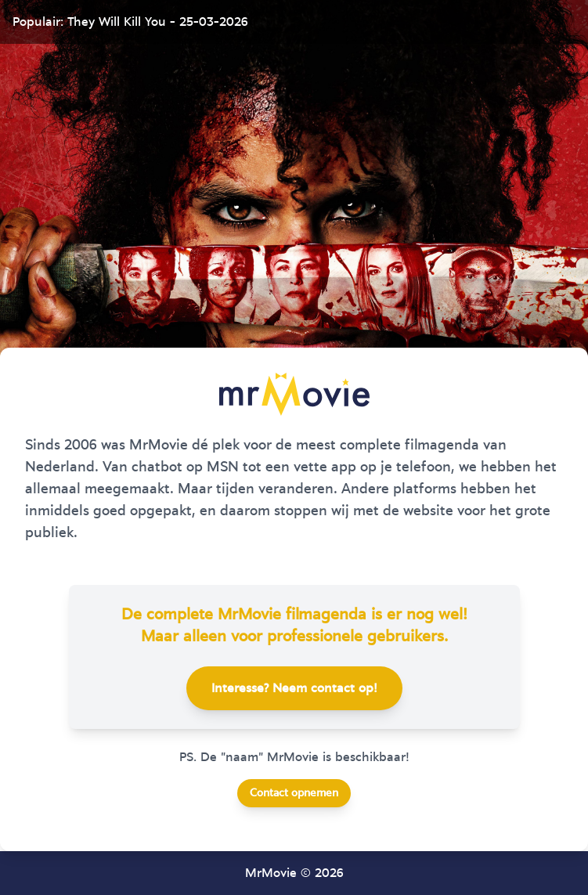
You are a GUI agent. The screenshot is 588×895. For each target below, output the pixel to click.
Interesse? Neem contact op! (294, 688)
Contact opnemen (294, 793)
